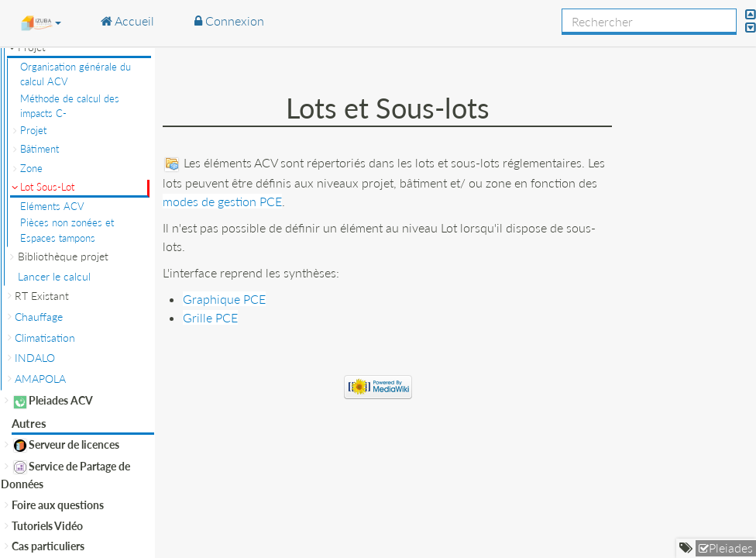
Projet (33, 130)
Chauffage (39, 317)
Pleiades (731, 548)
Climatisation (45, 338)
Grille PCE (210, 317)
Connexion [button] (229, 21)
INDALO (35, 358)
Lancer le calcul (54, 276)
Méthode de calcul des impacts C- (70, 106)
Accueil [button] (127, 21)
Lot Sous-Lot (47, 187)
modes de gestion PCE (222, 201)
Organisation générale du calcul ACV (76, 74)
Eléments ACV (52, 206)
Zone (31, 168)
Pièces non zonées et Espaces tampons (67, 230)
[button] (41, 22)
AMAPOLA (40, 379)
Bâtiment (40, 149)
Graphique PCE (224, 299)
